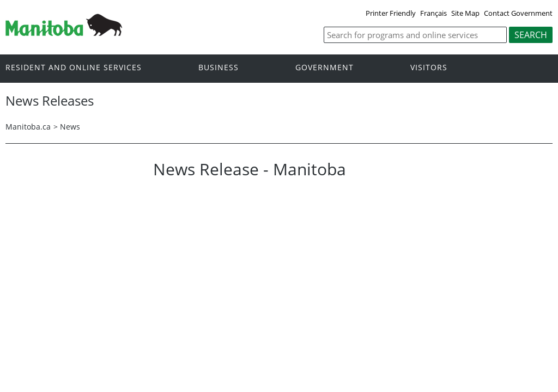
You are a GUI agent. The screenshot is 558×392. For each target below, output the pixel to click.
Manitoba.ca (28, 127)
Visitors (429, 68)
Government (325, 68)
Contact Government (518, 13)
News (70, 127)
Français (433, 13)
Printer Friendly (391, 13)
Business (219, 68)
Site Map (465, 13)
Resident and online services (74, 68)
